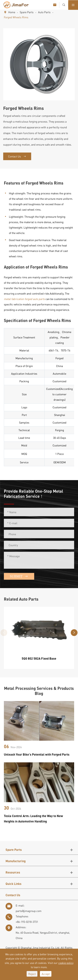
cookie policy (66, 963)
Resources (13, 872)
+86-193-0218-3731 (27, 922)
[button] (74, 633)
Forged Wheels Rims (16, 17)
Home (12, 12)
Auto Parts (44, 12)
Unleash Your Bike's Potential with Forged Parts (37, 757)
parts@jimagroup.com (29, 911)
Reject (32, 974)
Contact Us (17, 156)
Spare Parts (27, 12)
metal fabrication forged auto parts (24, 299)
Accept (46, 974)
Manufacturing (16, 861)
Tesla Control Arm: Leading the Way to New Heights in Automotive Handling (33, 821)
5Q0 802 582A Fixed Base (39, 661)
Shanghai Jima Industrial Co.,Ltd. (40, 948)
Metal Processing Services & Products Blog (39, 691)
